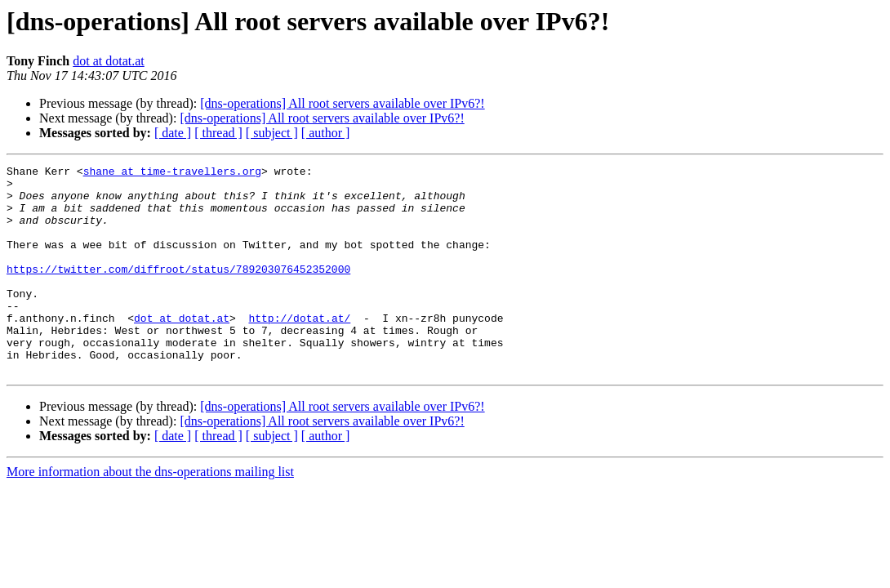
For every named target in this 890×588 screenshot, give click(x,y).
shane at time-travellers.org (172, 173)
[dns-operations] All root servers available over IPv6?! (342, 103)
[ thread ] (218, 133)
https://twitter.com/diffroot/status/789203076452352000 (178, 291)
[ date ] (173, 133)
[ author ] (326, 133)
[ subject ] (272, 133)
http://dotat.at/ (299, 350)
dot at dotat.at (109, 61)
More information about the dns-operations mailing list (150, 513)
